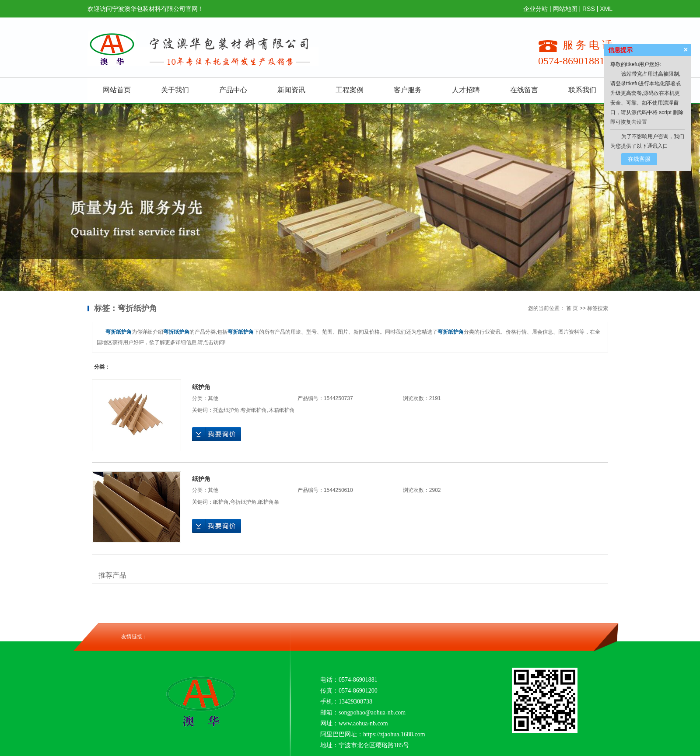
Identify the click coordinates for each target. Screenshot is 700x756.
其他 (213, 398)
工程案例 (350, 90)
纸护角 (201, 387)
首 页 (572, 308)
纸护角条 (269, 502)
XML (606, 9)
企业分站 (535, 9)
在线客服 (639, 159)
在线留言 (524, 90)
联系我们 (582, 90)
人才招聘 (466, 90)
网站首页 (117, 90)
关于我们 (175, 90)
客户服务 (408, 90)
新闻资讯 (291, 90)
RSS (589, 9)
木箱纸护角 (282, 410)
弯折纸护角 (254, 410)
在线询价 (217, 434)
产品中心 (233, 90)
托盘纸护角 (226, 410)
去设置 (639, 122)
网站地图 (565, 9)
